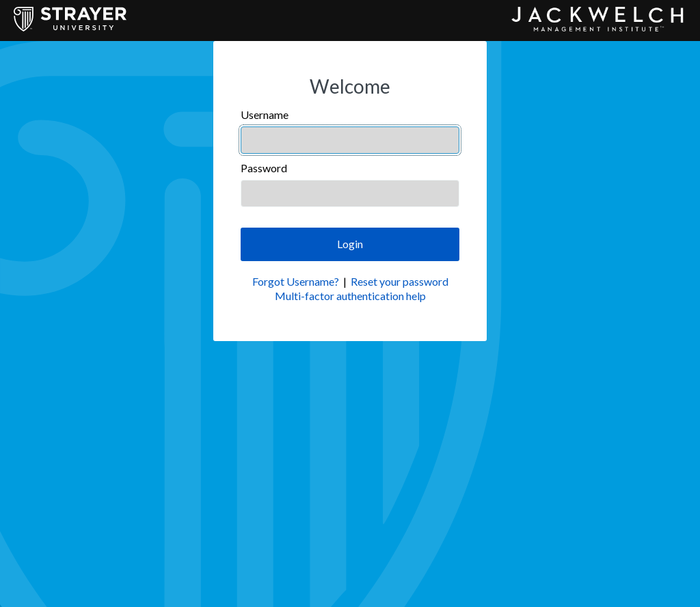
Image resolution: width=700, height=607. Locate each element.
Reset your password (400, 281)
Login (350, 244)
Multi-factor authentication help (350, 296)
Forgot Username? (296, 281)
